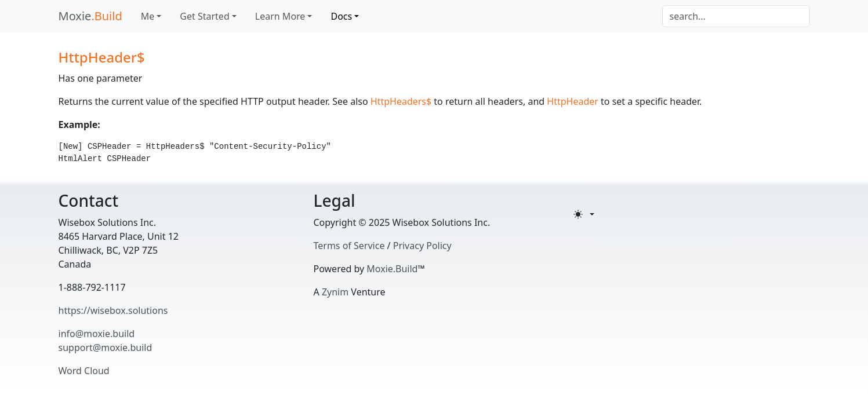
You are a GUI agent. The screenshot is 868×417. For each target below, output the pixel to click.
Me (148, 16)
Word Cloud (84, 371)
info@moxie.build (97, 334)
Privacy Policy (422, 246)
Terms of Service (349, 246)
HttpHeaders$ (401, 101)
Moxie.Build (392, 269)
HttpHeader (573, 101)
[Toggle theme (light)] (584, 214)
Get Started (204, 16)
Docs (341, 16)
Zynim (335, 292)
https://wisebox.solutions (113, 310)
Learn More (280, 16)
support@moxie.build (106, 348)
